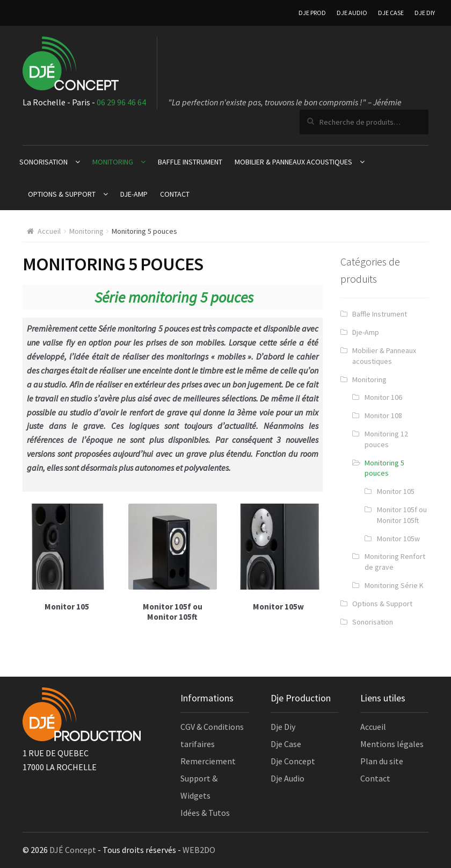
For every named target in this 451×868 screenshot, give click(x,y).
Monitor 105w (398, 539)
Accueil (49, 231)
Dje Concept (293, 761)
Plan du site (382, 761)
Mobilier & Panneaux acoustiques (293, 162)
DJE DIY (425, 13)
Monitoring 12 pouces (386, 439)
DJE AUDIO (352, 13)
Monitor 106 (383, 397)
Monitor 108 (383, 415)
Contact (175, 194)
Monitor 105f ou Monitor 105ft (402, 515)
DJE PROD (312, 13)
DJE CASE (391, 13)
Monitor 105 (396, 491)
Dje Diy (283, 727)
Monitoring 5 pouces (384, 468)
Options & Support (62, 194)
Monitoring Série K (394, 585)
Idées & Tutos (205, 813)
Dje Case (286, 744)
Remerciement (208, 761)
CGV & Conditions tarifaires (212, 735)
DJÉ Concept (73, 850)
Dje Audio (288, 778)
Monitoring (113, 162)
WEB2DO (199, 850)
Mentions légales (392, 744)
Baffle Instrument (190, 162)
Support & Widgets (199, 787)
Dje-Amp (134, 194)
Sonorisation (43, 162)
